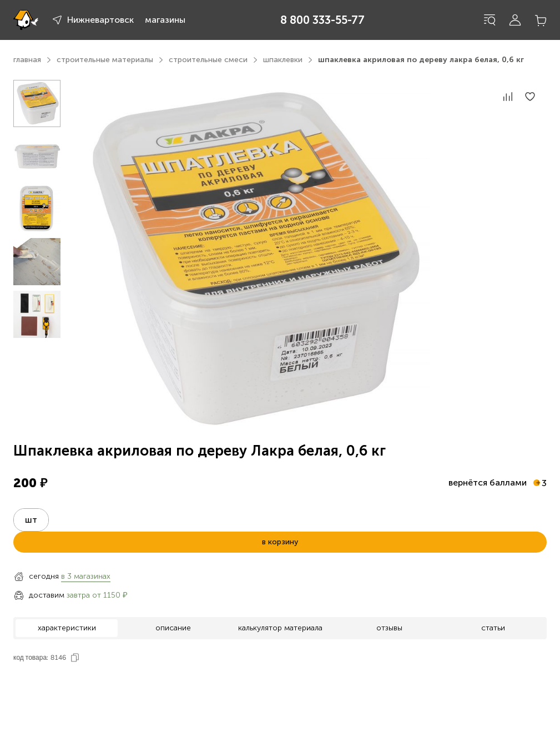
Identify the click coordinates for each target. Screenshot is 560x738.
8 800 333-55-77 (322, 20)
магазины (165, 20)
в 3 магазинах (86, 576)
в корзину (280, 542)
